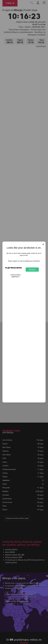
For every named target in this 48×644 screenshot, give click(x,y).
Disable (32, 269)
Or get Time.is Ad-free (13, 268)
